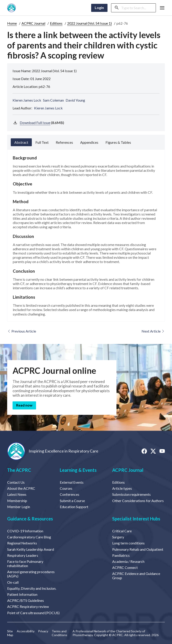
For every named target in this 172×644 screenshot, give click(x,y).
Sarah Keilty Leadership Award (31, 549)
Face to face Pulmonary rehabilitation (25, 563)
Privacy (43, 631)
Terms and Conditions (59, 633)
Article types (122, 488)
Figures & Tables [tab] (118, 142)
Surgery (118, 537)
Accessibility (26, 631)
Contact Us (16, 482)
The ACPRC (19, 470)
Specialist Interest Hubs (136, 519)
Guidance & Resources (30, 519)
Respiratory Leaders (23, 555)
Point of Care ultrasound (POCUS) (33, 613)
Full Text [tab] (42, 142)
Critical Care (122, 531)
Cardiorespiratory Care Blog (29, 537)
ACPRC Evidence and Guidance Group (136, 576)
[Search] (137, 8)
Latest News (17, 494)
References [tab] (64, 142)
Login (99, 8)
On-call (13, 582)
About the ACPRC (21, 488)
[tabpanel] (86, 236)
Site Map (10, 633)
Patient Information (22, 594)
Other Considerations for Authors (138, 501)
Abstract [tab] (21, 142)
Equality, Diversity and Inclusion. (32, 588)
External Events (72, 482)
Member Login (19, 507)
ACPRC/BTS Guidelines (26, 600)
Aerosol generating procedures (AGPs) (31, 574)
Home (12, 23)
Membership (17, 501)
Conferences (70, 494)
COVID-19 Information (25, 531)
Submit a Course (72, 501)
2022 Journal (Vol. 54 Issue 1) (89, 23)
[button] (162, 8)
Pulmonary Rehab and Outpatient (138, 549)
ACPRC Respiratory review (28, 606)
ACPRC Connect (125, 567)
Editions (56, 23)
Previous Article (22, 331)
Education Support (74, 507)
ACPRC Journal (33, 23)
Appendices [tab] (89, 142)
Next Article (153, 331)
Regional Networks (22, 543)
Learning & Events (78, 470)
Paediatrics (121, 555)
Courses (66, 488)
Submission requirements (131, 494)
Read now (24, 405)
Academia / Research (128, 561)
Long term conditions (128, 543)
